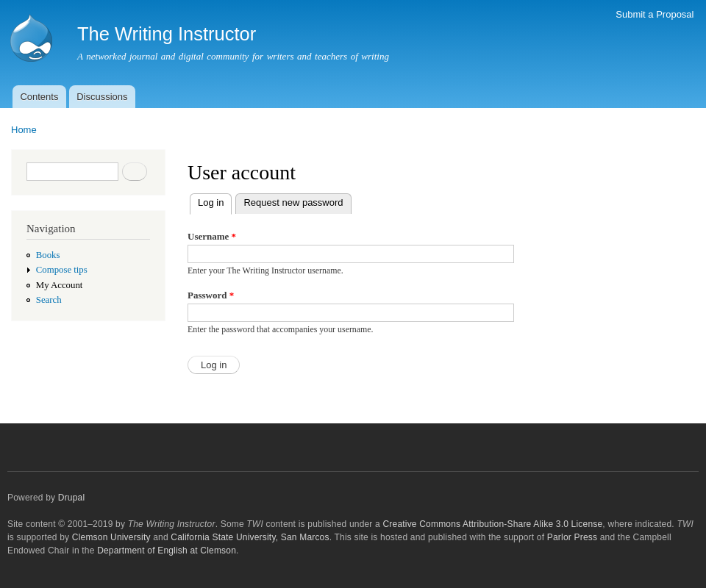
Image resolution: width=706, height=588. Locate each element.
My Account (60, 285)
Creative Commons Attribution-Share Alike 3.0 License (492, 524)
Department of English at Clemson (167, 551)
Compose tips (62, 270)
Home (24, 130)
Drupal (72, 498)
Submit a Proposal (655, 14)
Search (49, 300)
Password (211, 295)
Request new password (293, 202)
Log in (215, 201)
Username (212, 236)
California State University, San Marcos (250, 537)
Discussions (102, 97)
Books (48, 255)
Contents (39, 97)
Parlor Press (572, 537)
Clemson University (111, 537)
